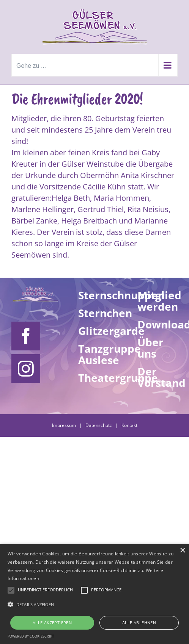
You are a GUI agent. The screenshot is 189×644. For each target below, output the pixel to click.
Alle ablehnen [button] (139, 623)
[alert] (94, 594)
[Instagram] (26, 369)
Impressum (64, 425)
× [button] (182, 551)
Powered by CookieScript (31, 636)
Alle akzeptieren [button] (52, 623)
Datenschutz (99, 425)
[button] (94, 605)
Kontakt (129, 425)
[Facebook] (26, 336)
